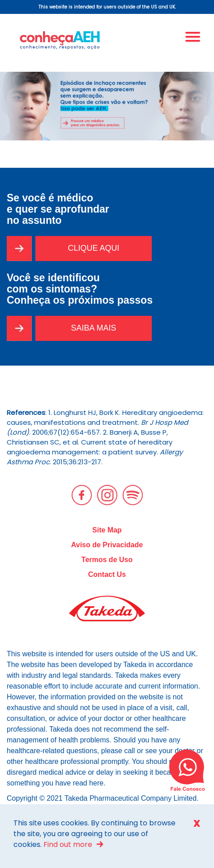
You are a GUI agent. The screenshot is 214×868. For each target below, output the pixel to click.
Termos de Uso (107, 560)
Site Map (107, 530)
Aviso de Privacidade (107, 545)
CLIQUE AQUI (93, 248)
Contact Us (107, 574)
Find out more (68, 844)
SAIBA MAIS (93, 328)
